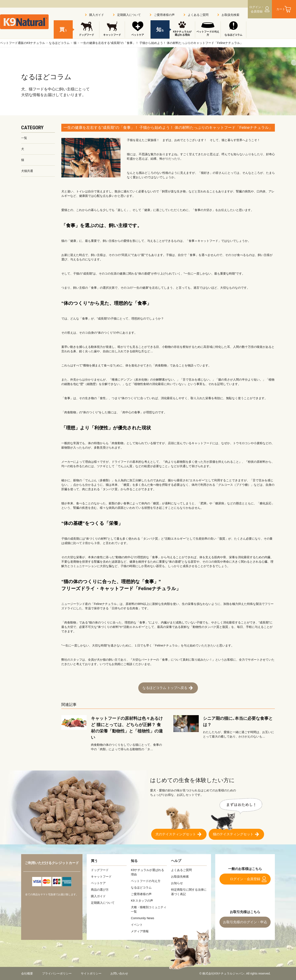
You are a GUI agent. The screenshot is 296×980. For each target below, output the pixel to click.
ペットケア (138, 35)
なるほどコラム (59, 43)
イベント (137, 925)
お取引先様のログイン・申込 (245, 922)
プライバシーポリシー (57, 973)
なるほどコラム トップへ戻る (165, 688)
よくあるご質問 (198, 15)
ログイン (257, 9)
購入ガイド (97, 15)
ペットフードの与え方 (208, 33)
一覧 (24, 138)
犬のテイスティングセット (176, 834)
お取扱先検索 (230, 15)
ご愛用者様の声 (164, 15)
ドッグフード (86, 35)
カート (281, 9)
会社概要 (27, 973)
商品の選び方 (100, 890)
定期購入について (129, 15)
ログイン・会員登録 (245, 879)
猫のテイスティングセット (233, 834)
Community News (143, 918)
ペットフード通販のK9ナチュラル (23, 43)
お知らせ (177, 883)
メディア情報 (140, 931)
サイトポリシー (91, 973)
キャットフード (112, 35)
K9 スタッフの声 (142, 901)
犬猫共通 (27, 171)
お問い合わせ (119, 973)
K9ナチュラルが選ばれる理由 (182, 33)
